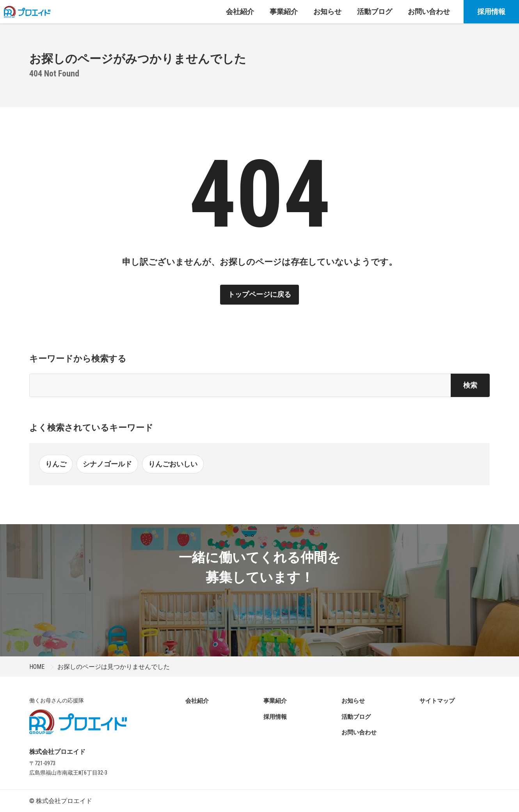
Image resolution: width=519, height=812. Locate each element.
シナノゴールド (107, 464)
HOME (37, 667)
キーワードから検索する (78, 359)
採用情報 (491, 12)
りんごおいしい (173, 464)
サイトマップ (437, 701)
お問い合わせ (359, 732)
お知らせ (353, 701)
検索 (470, 385)
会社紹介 (197, 701)
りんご (56, 464)
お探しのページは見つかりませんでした (114, 667)
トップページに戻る (259, 294)
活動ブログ (356, 717)
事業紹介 (275, 701)
